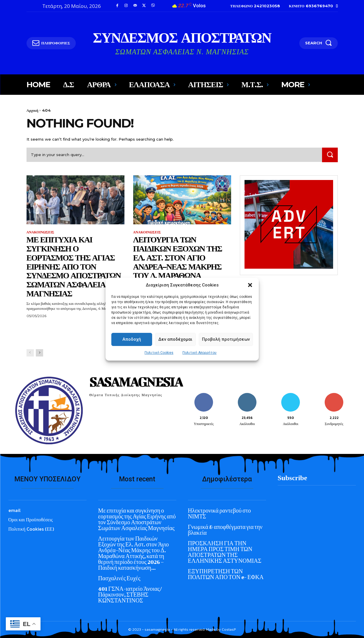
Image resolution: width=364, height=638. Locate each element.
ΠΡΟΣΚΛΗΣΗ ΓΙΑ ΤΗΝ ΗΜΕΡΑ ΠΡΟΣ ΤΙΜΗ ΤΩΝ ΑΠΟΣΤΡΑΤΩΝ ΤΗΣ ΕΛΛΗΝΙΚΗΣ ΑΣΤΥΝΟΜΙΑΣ (225, 552)
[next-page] (39, 353)
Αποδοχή (132, 339)
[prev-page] (30, 353)
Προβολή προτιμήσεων (226, 339)
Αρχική (32, 110)
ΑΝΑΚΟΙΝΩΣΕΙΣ (40, 232)
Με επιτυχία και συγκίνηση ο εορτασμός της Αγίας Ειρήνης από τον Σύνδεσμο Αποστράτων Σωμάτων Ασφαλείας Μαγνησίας (74, 266)
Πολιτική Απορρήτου (199, 353)
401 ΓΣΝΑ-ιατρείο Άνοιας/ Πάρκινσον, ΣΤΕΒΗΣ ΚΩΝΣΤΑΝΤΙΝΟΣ (130, 595)
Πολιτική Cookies (159, 353)
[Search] (330, 155)
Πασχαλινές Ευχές (119, 578)
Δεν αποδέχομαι (175, 339)
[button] (250, 285)
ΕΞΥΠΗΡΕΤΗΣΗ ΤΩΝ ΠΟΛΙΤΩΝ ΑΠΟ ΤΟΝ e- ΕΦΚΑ (226, 574)
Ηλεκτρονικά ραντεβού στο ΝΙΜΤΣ (219, 514)
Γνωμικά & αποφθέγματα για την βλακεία (225, 530)
